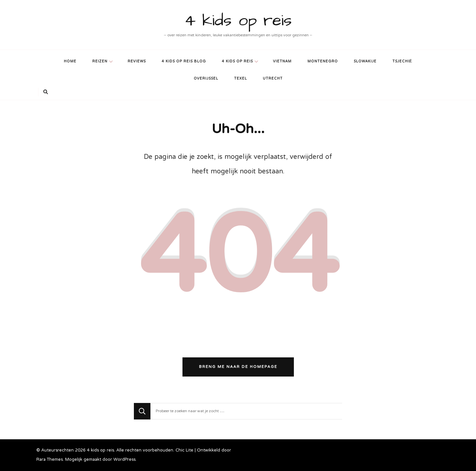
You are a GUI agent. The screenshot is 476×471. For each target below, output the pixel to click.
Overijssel (206, 79)
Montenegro (323, 62)
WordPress (124, 460)
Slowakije (365, 62)
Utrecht (273, 79)
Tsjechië (402, 62)
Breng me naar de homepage (238, 367)
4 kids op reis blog (184, 62)
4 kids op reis (238, 21)
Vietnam (282, 62)
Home (70, 62)
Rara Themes (50, 460)
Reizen (100, 62)
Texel (240, 79)
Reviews (137, 62)
